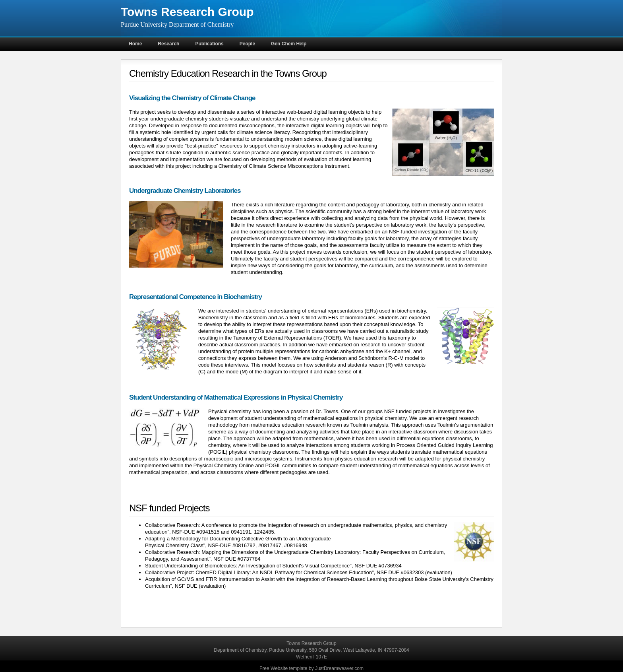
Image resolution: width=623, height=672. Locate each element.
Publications (209, 44)
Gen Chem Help (289, 44)
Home (135, 44)
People (247, 44)
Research (168, 44)
